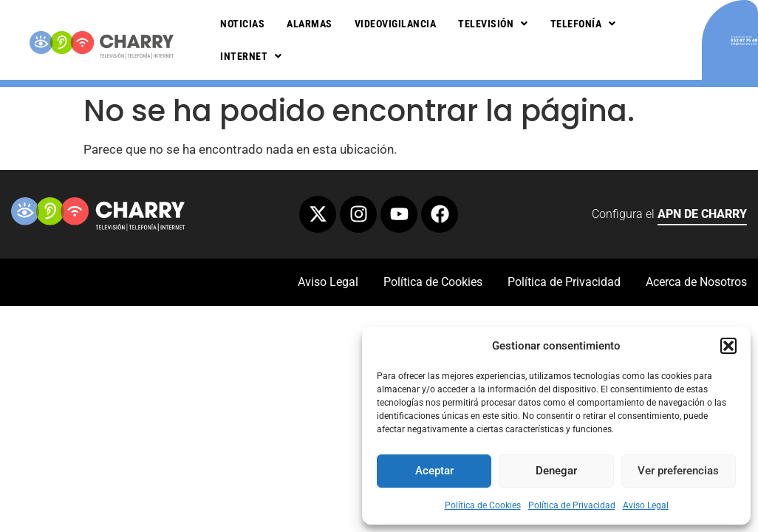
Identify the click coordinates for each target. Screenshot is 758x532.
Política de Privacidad (572, 505)
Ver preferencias (678, 471)
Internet (251, 56)
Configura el (669, 216)
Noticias (242, 24)
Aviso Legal (646, 505)
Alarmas (310, 24)
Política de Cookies (483, 505)
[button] (728, 346)
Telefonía (583, 24)
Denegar (556, 471)
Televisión (493, 24)
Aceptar (434, 471)
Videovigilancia (396, 24)
